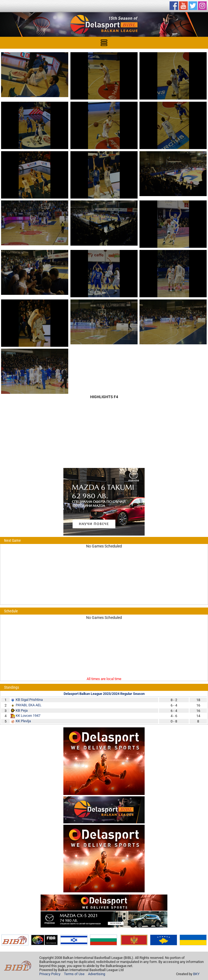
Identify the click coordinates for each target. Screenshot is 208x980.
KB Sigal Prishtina (29, 700)
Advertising (97, 974)
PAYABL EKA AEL (29, 705)
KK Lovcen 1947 (28, 716)
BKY (196, 974)
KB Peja (22, 710)
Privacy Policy (50, 974)
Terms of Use (74, 974)
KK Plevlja (23, 721)
